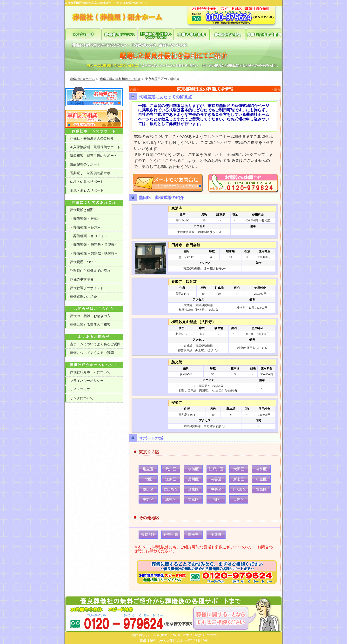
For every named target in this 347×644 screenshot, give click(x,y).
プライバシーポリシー (87, 381)
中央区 (216, 489)
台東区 (193, 489)
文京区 (193, 499)
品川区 (193, 479)
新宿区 (239, 479)
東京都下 (148, 535)
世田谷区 (171, 489)
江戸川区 (216, 469)
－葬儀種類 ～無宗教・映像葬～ (94, 253)
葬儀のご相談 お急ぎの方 (90, 316)
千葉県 (216, 535)
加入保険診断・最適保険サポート (95, 147)
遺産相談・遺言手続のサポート (93, 156)
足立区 (148, 469)
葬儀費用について (83, 262)
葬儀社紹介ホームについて (90, 372)
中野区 (148, 499)
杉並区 (261, 479)
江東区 (171, 479)
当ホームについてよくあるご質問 (95, 344)
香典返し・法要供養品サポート (93, 173)
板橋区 (193, 469)
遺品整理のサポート (85, 164)
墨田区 (148, 489)
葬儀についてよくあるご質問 (92, 353)
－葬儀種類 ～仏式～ (85, 227)
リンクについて (82, 398)
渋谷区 (216, 479)
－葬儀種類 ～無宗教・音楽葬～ (94, 245)
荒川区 (171, 469)
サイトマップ (80, 389)
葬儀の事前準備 (82, 279)
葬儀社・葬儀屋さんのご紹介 (92, 138)
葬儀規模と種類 (82, 210)
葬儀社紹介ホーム (82, 79)
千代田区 (239, 489)
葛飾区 (261, 469)
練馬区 (171, 499)
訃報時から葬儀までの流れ (90, 271)
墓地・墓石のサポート (87, 190)
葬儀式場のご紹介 (83, 297)
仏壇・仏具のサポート (87, 182)
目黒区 (239, 499)
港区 (216, 499)
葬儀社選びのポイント (87, 288)
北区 (148, 479)
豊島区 (261, 489)
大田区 (239, 469)
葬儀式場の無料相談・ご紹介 (120, 79)
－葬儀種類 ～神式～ (85, 219)
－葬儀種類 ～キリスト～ (89, 236)
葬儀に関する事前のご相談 (90, 325)
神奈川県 (171, 535)
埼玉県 (193, 535)
